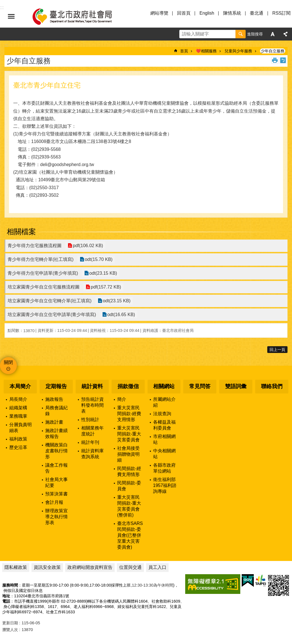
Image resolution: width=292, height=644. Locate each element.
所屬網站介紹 (164, 402)
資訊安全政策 (47, 567)
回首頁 (184, 13)
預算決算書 (56, 494)
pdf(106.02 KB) (87, 246)
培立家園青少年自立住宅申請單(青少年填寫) (52, 315)
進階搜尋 (255, 34)
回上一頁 (277, 350)
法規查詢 (162, 414)
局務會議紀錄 (56, 411)
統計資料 (92, 386)
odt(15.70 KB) (98, 259)
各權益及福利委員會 (164, 425)
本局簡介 (20, 386)
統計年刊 (90, 442)
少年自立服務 (273, 51)
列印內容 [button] (275, 60)
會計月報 (54, 502)
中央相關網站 (164, 454)
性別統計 (90, 420)
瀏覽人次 (10, 630)
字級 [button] (273, 34)
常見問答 (200, 386)
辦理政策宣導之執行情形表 (56, 517)
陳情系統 (232, 13)
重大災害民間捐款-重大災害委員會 (129, 434)
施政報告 (54, 399)
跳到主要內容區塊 (3, 3)
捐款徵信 (128, 386)
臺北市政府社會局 (79, 16)
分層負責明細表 (21, 428)
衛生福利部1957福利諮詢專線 (165, 485)
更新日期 (10, 623)
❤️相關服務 (206, 51)
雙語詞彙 (236, 386)
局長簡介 (18, 399)
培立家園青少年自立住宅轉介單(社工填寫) (50, 301)
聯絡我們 (272, 386)
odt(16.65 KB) (121, 315)
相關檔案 (21, 232)
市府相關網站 (164, 439)
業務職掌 (18, 416)
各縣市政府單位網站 (164, 468)
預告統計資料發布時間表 (92, 405)
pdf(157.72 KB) (105, 287)
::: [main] (6, 45)
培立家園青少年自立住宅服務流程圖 (44, 287)
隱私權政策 (16, 567)
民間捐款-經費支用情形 (129, 471)
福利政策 (18, 439)
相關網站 (164, 386)
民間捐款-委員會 (129, 486)
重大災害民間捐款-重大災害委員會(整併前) (129, 506)
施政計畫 (54, 422)
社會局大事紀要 (56, 482)
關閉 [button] (8, 362)
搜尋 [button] (241, 34)
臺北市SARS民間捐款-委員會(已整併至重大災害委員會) (130, 535)
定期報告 (56, 386)
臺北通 (257, 13)
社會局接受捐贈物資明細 (128, 454)
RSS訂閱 (281, 13)
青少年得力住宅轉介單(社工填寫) (41, 259)
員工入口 (157, 567)
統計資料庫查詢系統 (92, 454)
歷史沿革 (18, 447)
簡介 (122, 399)
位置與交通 (130, 567)
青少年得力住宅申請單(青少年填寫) (43, 273)
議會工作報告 (56, 468)
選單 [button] (11, 16)
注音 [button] (283, 60)
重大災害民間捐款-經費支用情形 (129, 414)
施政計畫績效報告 (56, 433)
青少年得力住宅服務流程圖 (35, 246)
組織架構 (18, 408)
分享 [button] (286, 34)
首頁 (184, 51)
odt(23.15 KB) (103, 273)
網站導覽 (159, 13)
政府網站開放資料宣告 (90, 567)
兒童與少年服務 (238, 51)
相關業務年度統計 (92, 431)
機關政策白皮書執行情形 (56, 451)
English (207, 13)
